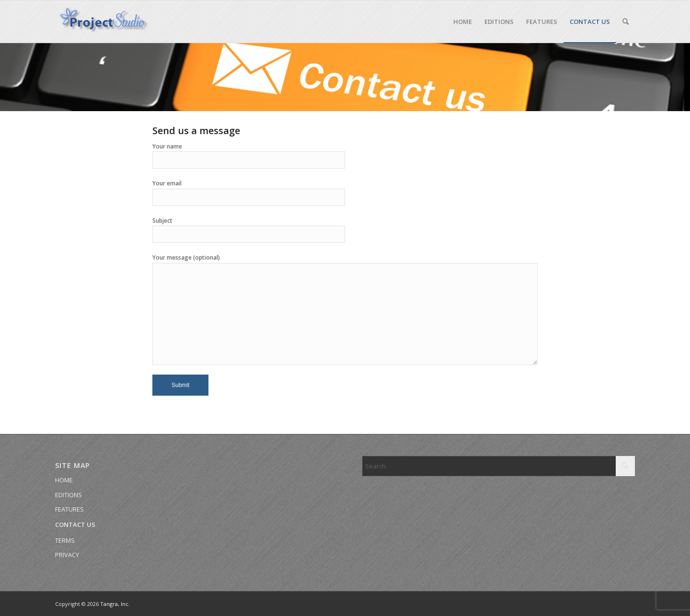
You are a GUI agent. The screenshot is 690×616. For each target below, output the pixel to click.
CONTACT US (75, 525)
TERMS (65, 540)
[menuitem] (463, 22)
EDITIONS (69, 495)
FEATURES (69, 509)
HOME (64, 480)
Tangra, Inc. (115, 604)
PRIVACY (67, 555)
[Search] (626, 22)
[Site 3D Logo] (103, 22)
